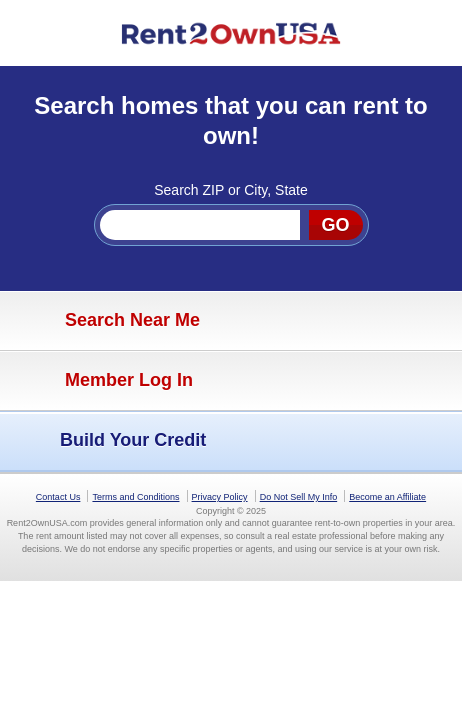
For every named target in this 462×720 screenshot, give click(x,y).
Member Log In (101, 381)
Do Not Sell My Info (299, 497)
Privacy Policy (220, 497)
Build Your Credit (108, 441)
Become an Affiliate (387, 497)
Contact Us (58, 497)
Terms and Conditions (135, 497)
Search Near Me (105, 321)
